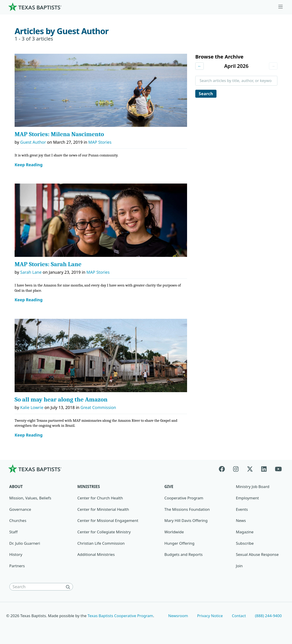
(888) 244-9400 (268, 616)
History (16, 554)
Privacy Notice (210, 616)
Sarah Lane (31, 272)
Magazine (245, 532)
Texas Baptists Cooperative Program (120, 616)
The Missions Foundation (187, 509)
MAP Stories (100, 142)
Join (239, 566)
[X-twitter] (250, 469)
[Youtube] (278, 469)
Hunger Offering (180, 543)
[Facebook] (224, 469)
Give (169, 487)
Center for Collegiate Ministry (104, 532)
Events (242, 509)
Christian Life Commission (101, 543)
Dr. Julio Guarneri (25, 543)
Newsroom (178, 616)
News (241, 520)
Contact (239, 616)
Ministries (89, 487)
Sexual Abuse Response (257, 554)
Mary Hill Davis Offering (186, 520)
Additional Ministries (96, 554)
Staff (14, 532)
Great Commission (98, 407)
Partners (17, 566)
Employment (247, 498)
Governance (20, 509)
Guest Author (33, 142)
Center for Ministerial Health (103, 509)
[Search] (69, 587)
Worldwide (174, 532)
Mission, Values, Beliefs (30, 498)
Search (206, 94)
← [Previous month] (200, 66)
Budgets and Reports (184, 554)
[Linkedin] (264, 469)
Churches (18, 520)
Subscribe (245, 543)
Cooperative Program (184, 498)
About (16, 487)
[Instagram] (236, 469)
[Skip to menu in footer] (281, 7)
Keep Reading (29, 165)
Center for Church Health (100, 498)
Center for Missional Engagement (108, 520)
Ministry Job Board (253, 487)
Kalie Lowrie (32, 407)
